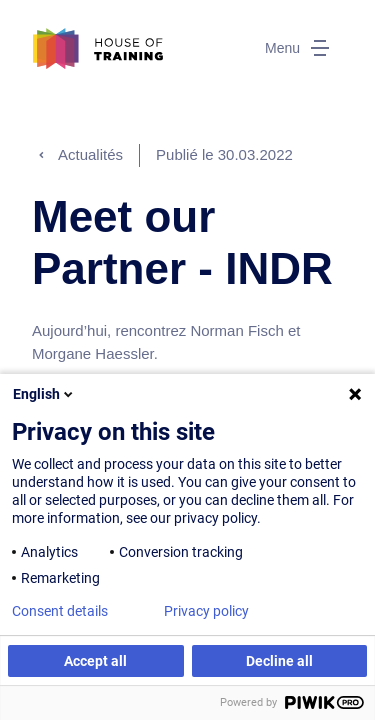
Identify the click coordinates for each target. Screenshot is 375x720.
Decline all (279, 661)
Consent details (60, 611)
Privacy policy (206, 611)
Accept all (95, 661)
